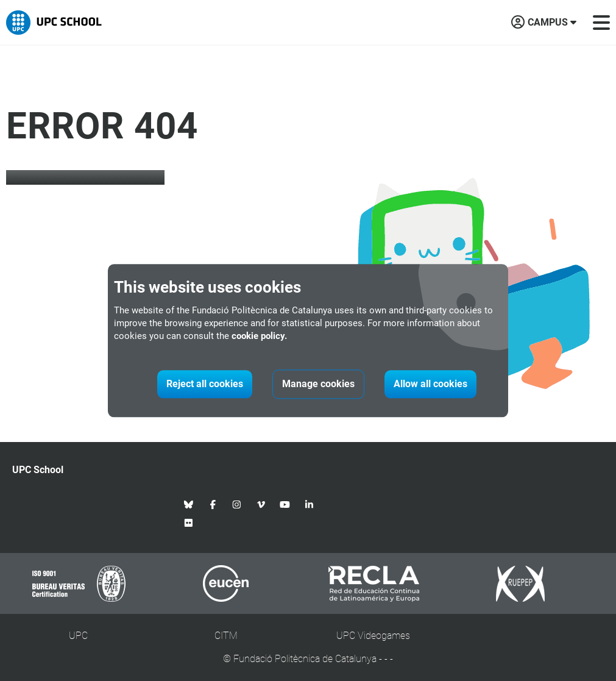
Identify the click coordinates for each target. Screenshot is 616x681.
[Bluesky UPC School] (189, 504)
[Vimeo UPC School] (261, 504)
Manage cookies (318, 384)
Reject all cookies (205, 384)
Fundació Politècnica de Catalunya (305, 659)
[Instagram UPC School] (237, 504)
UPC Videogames (373, 636)
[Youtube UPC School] (285, 504)
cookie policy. (259, 336)
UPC (78, 636)
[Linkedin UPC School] (310, 504)
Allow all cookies (430, 384)
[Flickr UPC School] (189, 522)
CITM (226, 636)
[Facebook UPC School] (213, 504)
